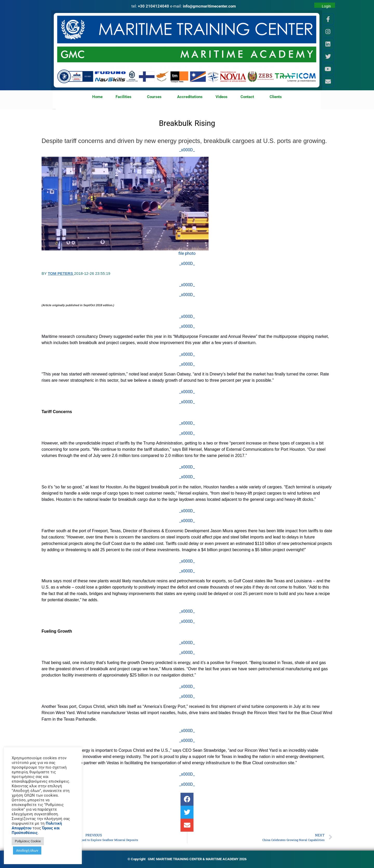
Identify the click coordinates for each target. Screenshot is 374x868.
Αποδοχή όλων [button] (27, 850)
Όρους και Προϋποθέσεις (36, 830)
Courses (156, 97)
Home (97, 97)
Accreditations (190, 97)
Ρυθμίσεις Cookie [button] (28, 841)
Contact (249, 97)
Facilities (125, 97)
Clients (276, 97)
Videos (222, 97)
